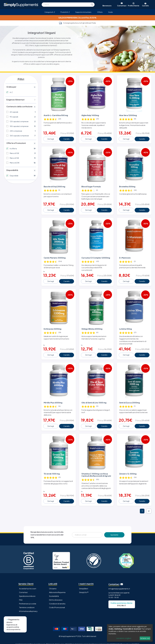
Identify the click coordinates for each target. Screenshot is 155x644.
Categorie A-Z (50, 12)
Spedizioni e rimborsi (27, 592)
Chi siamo (53, 585)
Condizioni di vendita (57, 600)
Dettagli (51, 138)
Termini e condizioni (27, 604)
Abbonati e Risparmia (57, 589)
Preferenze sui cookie (28, 600)
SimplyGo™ (84, 589)
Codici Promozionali (57, 604)
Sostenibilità (54, 592)
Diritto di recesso (56, 596)
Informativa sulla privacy (28, 608)
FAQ (21, 596)
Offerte (100, 12)
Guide (110, 12)
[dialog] (130, 633)
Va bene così (145, 638)
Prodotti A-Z (65, 12)
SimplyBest (84, 585)
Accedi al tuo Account (28, 585)
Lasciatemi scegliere (124, 638)
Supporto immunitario (83, 12)
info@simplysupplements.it (119, 585)
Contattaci (23, 589)
